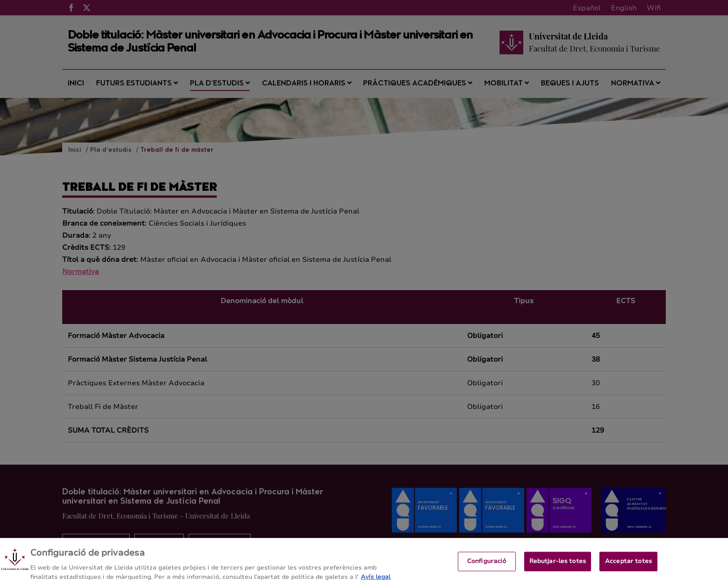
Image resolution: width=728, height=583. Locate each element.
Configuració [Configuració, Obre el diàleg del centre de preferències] (487, 564)
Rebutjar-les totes (558, 564)
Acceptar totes (628, 564)
